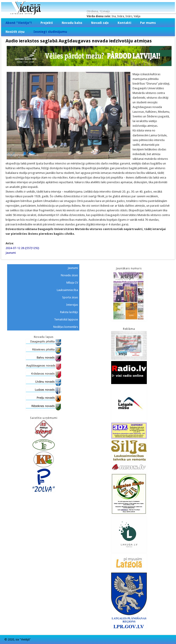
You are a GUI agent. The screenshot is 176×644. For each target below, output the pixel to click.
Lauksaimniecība (67, 290)
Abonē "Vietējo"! (19, 23)
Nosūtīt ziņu (15, 32)
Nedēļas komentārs (66, 327)
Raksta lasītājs (69, 312)
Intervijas (72, 305)
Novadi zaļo (100, 23)
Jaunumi (11, 253)
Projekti (47, 23)
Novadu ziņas (69, 275)
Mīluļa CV (72, 283)
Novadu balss (72, 23)
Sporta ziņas (70, 297)
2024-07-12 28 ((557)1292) (22, 248)
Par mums (148, 23)
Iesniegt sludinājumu (50, 32)
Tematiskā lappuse (66, 319)
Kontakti (124, 23)
